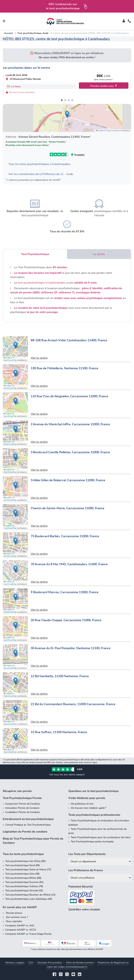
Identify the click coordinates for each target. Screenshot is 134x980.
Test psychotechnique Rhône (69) (23, 878)
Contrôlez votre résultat (84, 910)
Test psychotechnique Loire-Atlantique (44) (29, 899)
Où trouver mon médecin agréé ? (89, 808)
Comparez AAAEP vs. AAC (20, 926)
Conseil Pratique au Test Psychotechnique (28, 825)
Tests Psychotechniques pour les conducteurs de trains (101, 837)
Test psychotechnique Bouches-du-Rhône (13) (30, 895)
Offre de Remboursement (80, 963)
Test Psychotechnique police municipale (92, 842)
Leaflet (100, 131)
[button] (67, 114)
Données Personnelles (50, 963)
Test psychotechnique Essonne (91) (24, 882)
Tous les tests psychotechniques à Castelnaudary (39, 164)
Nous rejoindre (14, 921)
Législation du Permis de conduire (25, 832)
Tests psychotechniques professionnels (94, 815)
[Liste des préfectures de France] (100, 878)
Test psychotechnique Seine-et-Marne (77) (28, 870)
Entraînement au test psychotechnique (28, 819)
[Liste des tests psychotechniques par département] (100, 861)
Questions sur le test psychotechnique (94, 791)
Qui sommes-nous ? (17, 917)
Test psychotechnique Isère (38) (22, 874)
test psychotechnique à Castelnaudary (42, 283)
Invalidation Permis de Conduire (23, 812)
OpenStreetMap (113, 131)
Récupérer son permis (17, 791)
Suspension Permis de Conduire (23, 804)
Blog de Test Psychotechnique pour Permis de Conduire (33, 841)
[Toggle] (124, 21)
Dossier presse (14, 913)
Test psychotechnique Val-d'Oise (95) (25, 861)
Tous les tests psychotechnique (23, 854)
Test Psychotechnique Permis (22, 798)
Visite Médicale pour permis (87, 798)
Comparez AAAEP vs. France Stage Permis (28, 934)
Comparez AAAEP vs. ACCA (21, 930)
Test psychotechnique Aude (33, 33)
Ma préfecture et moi (82, 804)
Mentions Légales (15, 963)
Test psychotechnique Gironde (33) (24, 891)
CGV (31, 963)
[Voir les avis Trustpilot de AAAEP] (67, 154)
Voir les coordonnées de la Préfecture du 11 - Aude (41, 174)
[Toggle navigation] (4, 21)
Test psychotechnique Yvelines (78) (24, 886)
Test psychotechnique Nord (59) (22, 865)
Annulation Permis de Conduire (22, 808)
